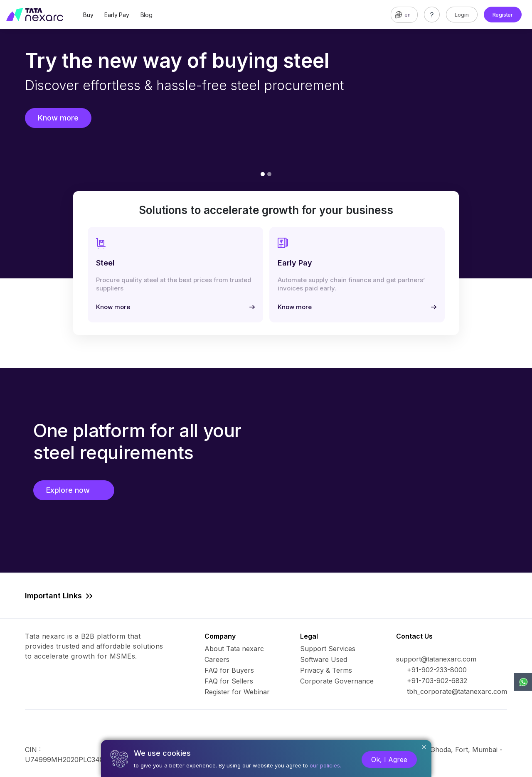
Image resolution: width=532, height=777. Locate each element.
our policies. (325, 765)
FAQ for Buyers (229, 670)
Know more (58, 118)
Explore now (74, 490)
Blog (147, 15)
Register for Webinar (237, 692)
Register (503, 15)
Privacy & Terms (326, 670)
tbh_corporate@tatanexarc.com (457, 691)
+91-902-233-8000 (437, 670)
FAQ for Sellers (229, 681)
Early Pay (117, 15)
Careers (217, 659)
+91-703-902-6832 (437, 681)
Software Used (324, 659)
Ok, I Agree (389, 760)
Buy (88, 15)
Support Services (328, 649)
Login (462, 15)
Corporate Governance (337, 681)
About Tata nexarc (234, 649)
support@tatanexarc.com (436, 659)
